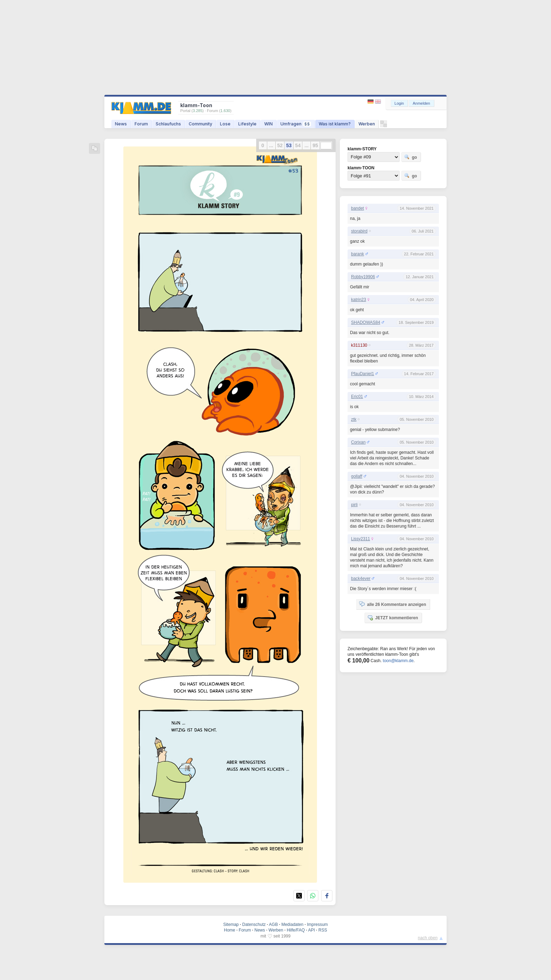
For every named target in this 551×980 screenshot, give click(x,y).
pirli (354, 505)
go (411, 157)
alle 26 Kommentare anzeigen (393, 604)
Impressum (317, 925)
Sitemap (231, 925)
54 (298, 145)
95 (315, 145)
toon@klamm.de (398, 661)
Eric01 (357, 397)
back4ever (361, 579)
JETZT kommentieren (393, 618)
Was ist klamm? (335, 124)
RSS (323, 930)
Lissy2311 (361, 539)
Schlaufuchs (168, 124)
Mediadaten (293, 925)
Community (200, 124)
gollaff (357, 476)
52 (280, 145)
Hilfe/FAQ (296, 930)
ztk (354, 419)
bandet (358, 208)
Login (399, 103)
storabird (359, 231)
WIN (268, 124)
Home (229, 930)
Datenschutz (254, 925)
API (312, 930)
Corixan (358, 442)
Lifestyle (247, 124)
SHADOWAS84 (366, 322)
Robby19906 (363, 277)
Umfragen (296, 124)
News (121, 124)
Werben (367, 124)
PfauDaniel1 (362, 374)
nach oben (428, 938)
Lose (225, 124)
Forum (141, 124)
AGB (273, 925)
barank (358, 254)
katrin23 (359, 300)
